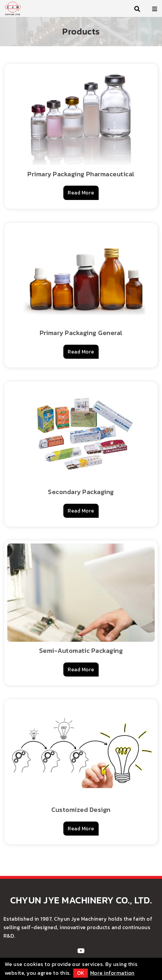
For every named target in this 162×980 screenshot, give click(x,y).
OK (81, 973)
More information (112, 973)
